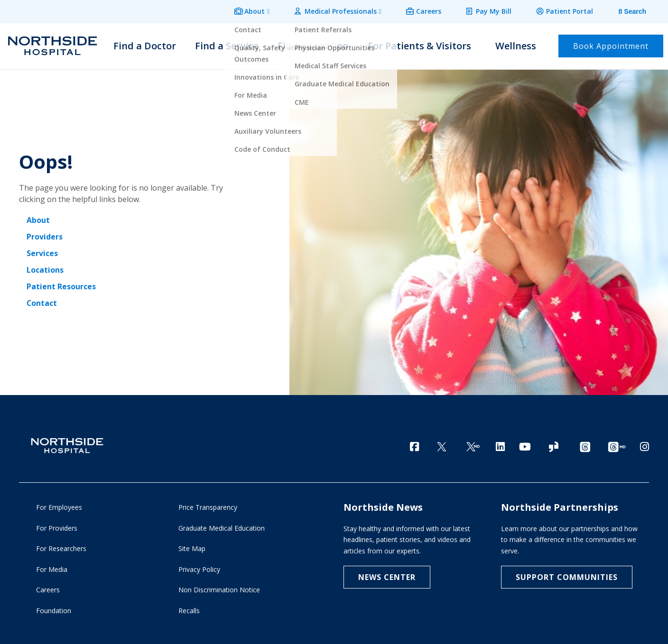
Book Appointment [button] (611, 44)
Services (42, 250)
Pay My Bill (498, 10)
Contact (42, 299)
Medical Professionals (351, 10)
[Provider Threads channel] (617, 444)
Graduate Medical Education (222, 527)
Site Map (192, 547)
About (268, 10)
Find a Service (227, 43)
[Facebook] (414, 443)
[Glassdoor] (554, 444)
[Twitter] (442, 444)
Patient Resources (61, 283)
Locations (45, 267)
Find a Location (313, 43)
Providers (45, 234)
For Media (52, 568)
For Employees (59, 506)
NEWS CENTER (387, 576)
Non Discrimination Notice (219, 589)
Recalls (189, 609)
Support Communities (567, 576)
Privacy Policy (199, 568)
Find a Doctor (145, 43)
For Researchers (61, 547)
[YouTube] (525, 443)
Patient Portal (571, 10)
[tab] (625, 11)
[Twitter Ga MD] (473, 444)
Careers (436, 10)
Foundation (54, 609)
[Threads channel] (585, 444)
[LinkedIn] (500, 443)
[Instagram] (645, 443)
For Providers (57, 527)
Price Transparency (208, 506)
